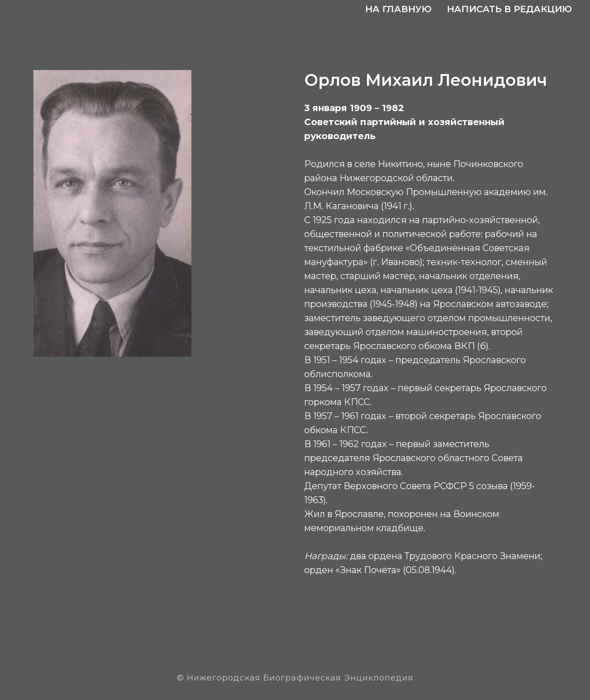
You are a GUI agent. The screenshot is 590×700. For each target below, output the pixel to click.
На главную (398, 9)
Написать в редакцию (509, 9)
